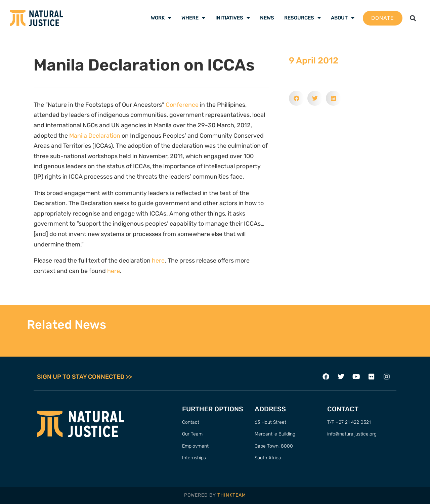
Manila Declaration (95, 136)
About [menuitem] (343, 18)
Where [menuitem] (193, 18)
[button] (413, 18)
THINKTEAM (232, 495)
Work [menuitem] (161, 18)
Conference (182, 105)
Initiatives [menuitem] (233, 18)
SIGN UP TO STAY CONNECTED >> (84, 377)
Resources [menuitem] (303, 18)
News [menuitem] (267, 18)
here (158, 261)
